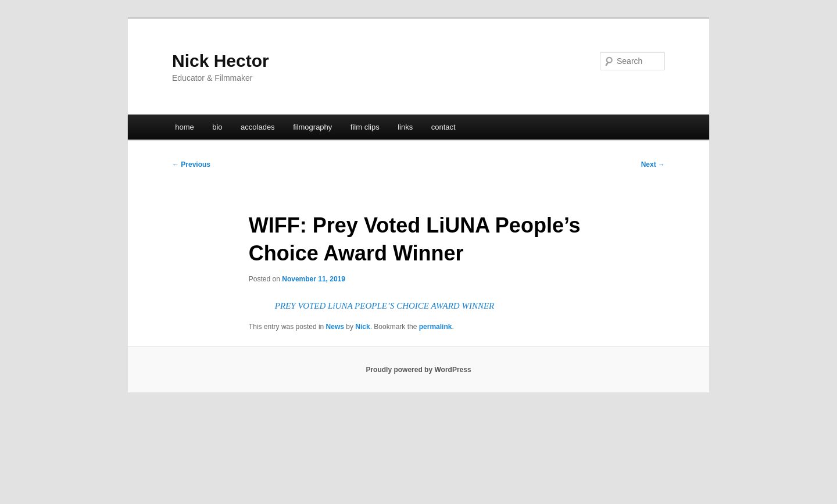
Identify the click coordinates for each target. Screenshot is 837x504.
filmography (312, 127)
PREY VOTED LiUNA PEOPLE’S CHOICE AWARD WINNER (384, 306)
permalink (436, 327)
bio (217, 127)
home (185, 127)
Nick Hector (221, 61)
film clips (365, 127)
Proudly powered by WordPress (418, 370)
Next (653, 165)
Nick (362, 327)
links (405, 127)
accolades (258, 127)
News (335, 327)
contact (443, 127)
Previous (191, 165)
